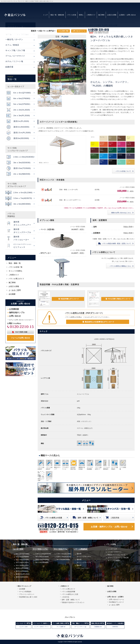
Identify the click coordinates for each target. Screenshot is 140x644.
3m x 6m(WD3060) (63, 559)
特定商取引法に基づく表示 (28, 597)
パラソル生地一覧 (16, 267)
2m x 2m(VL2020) (22, 562)
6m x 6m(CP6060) (22, 557)
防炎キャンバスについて (116, 555)
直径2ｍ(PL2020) (22, 568)
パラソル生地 (72, 15)
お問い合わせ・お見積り (116, 597)
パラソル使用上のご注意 (70, 594)
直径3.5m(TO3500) (42, 559)
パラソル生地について (123, 171)
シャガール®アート (115, 552)
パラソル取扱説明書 (68, 592)
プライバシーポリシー (27, 594)
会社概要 (12, 294)
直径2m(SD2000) (22, 577)
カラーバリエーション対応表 (118, 558)
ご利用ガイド (91, 15)
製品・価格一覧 (15, 263)
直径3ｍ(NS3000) (22, 571)
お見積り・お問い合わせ (128, 15)
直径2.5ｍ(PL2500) (23, 574)
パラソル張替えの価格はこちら (120, 266)
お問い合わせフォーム (79, 31)
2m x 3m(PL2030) (22, 565)
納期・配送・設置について (117, 243)
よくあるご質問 (15, 290)
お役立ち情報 (112, 15)
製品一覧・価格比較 (57, 15)
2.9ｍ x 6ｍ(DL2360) (64, 554)
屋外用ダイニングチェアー (84, 555)
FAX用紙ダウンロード (116, 602)
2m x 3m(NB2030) (42, 562)
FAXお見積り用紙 (63, 31)
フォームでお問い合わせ (20, 338)
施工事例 (101, 15)
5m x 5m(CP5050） (23, 559)
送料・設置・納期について (88, 518)
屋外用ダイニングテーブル (84, 561)
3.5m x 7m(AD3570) (64, 557)
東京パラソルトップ (24, 586)
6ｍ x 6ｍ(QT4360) (23, 554)
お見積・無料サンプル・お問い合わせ (109, 527)
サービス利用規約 (25, 592)
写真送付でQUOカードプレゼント (73, 602)
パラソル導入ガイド (16, 279)
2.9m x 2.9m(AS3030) (43, 554)
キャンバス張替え (16, 271)
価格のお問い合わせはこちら (121, 213)
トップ (45, 15)
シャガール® (112, 549)
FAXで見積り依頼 (21, 332)
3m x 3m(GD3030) (42, 557)
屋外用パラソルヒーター (83, 567)
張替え (81, 15)
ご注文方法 (115, 518)
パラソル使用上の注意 (53, 518)
